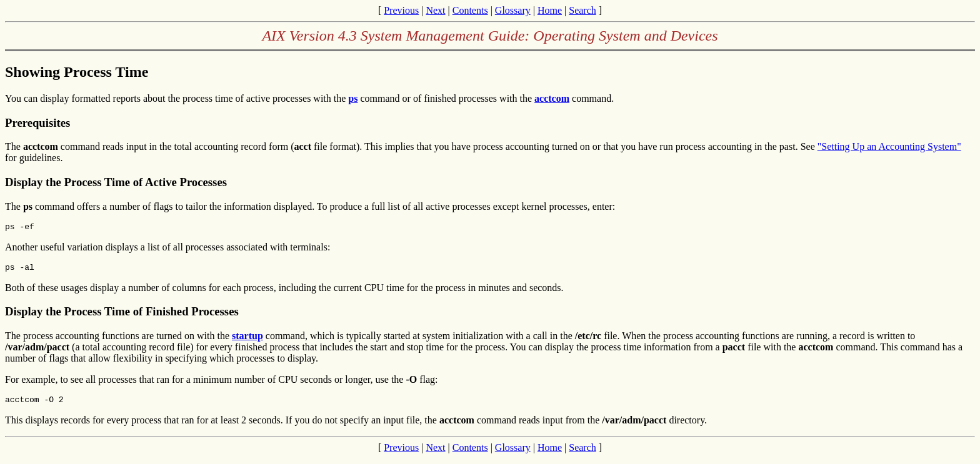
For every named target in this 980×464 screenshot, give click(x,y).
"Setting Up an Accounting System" (889, 146)
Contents (470, 10)
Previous (401, 10)
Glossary (513, 10)
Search (582, 10)
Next (435, 10)
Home (550, 10)
